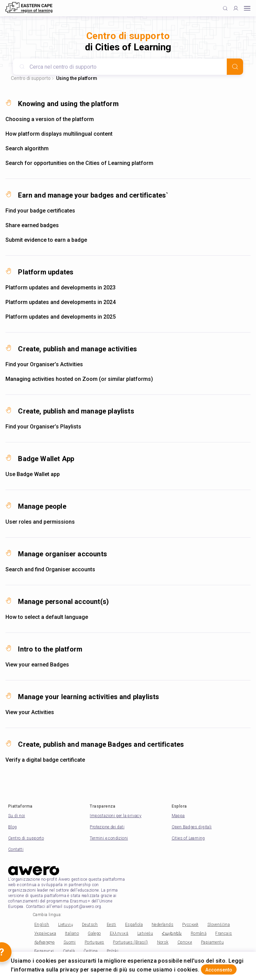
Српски (185, 942)
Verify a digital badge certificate (45, 760)
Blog (13, 827)
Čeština (91, 951)
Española (134, 925)
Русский (190, 925)
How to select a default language (47, 617)
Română (199, 933)
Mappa (178, 816)
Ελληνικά (119, 933)
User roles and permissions (40, 522)
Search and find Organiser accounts (50, 569)
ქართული (45, 942)
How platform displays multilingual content (59, 134)
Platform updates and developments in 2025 (61, 317)
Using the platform (77, 78)
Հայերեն (172, 933)
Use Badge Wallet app (33, 474)
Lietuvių (66, 925)
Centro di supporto (31, 78)
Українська (45, 933)
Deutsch (90, 925)
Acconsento (219, 970)
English (42, 925)
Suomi (70, 942)
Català (69, 951)
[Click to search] (225, 8)
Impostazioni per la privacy (116, 816)
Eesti (112, 925)
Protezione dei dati (107, 827)
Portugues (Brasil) (130, 942)
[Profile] (236, 8)
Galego (94, 933)
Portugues (95, 942)
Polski (113, 951)
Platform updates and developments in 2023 (61, 288)
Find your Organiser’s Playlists (43, 427)
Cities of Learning (188, 838)
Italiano (72, 933)
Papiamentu (212, 942)
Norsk (163, 942)
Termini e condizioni (109, 838)
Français (224, 933)
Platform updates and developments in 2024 (61, 302)
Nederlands (163, 925)
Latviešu (145, 933)
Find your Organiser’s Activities (44, 364)
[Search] (235, 67)
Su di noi (17, 816)
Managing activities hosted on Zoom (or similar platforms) (79, 379)
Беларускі (44, 951)
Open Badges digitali (192, 827)
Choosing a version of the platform (50, 119)
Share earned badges (32, 225)
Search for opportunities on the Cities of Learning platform (79, 163)
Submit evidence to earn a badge (46, 240)
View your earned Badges (37, 665)
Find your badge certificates (40, 211)
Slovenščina (219, 925)
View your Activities (30, 712)
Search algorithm (27, 148)
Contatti (16, 849)
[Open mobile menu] (247, 8)
